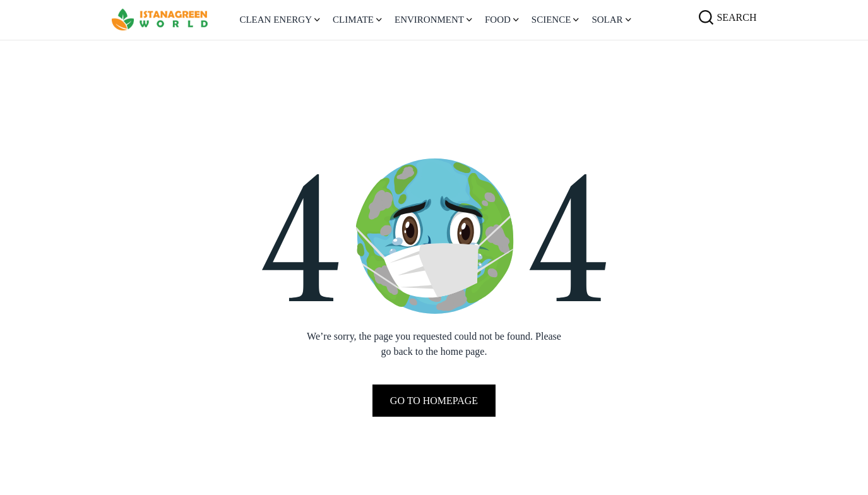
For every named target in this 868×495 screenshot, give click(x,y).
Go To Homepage (434, 401)
